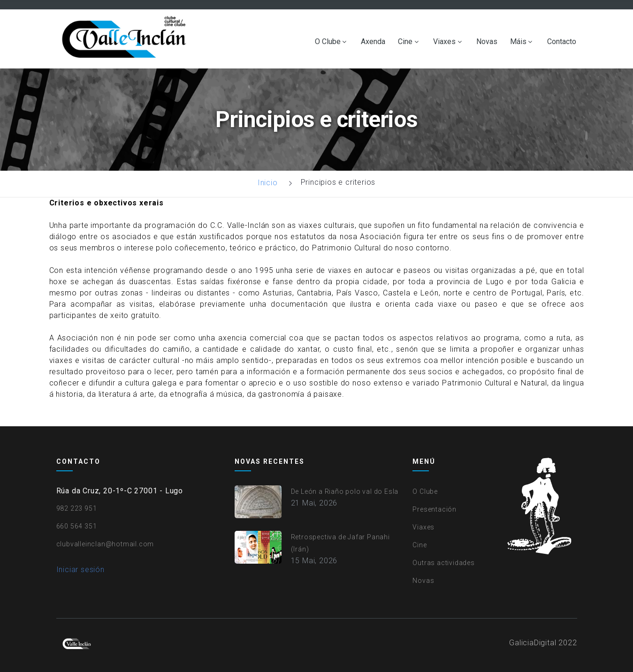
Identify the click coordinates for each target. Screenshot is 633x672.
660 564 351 (77, 526)
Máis (518, 42)
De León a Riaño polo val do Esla (345, 491)
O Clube (328, 42)
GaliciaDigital (533, 643)
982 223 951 (77, 508)
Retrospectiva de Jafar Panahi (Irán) (340, 543)
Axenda (373, 42)
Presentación (435, 509)
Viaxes (444, 42)
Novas (487, 42)
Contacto (562, 42)
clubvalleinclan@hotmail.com (105, 544)
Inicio (268, 183)
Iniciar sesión (80, 570)
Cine (405, 42)
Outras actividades (443, 563)
